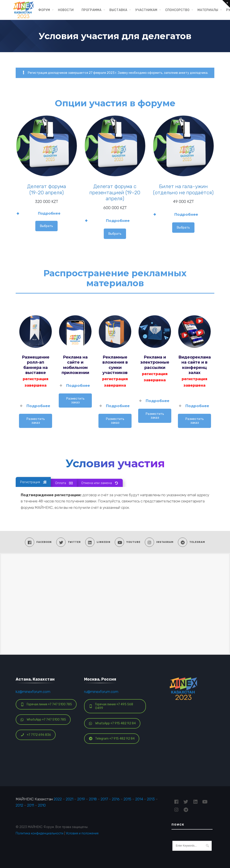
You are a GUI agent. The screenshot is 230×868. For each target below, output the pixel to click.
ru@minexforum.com (101, 692)
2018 (93, 799)
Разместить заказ (36, 421)
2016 (116, 799)
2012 (19, 805)
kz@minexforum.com (33, 692)
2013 (151, 799)
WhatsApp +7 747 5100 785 (43, 720)
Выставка (118, 10)
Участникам (146, 10)
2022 (58, 799)
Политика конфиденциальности (40, 833)
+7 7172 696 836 (36, 735)
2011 (31, 805)
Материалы (208, 10)
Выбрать (46, 226)
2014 (139, 799)
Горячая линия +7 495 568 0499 (111, 706)
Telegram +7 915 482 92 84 (112, 739)
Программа (92, 10)
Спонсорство (177, 10)
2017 (104, 799)
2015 (127, 799)
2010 (42, 805)
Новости (66, 10)
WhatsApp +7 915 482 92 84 (112, 723)
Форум (44, 10)
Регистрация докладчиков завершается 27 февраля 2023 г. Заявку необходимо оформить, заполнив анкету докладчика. (115, 73)
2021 (70, 799)
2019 (81, 799)
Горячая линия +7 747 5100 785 (46, 704)
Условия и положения (82, 833)
